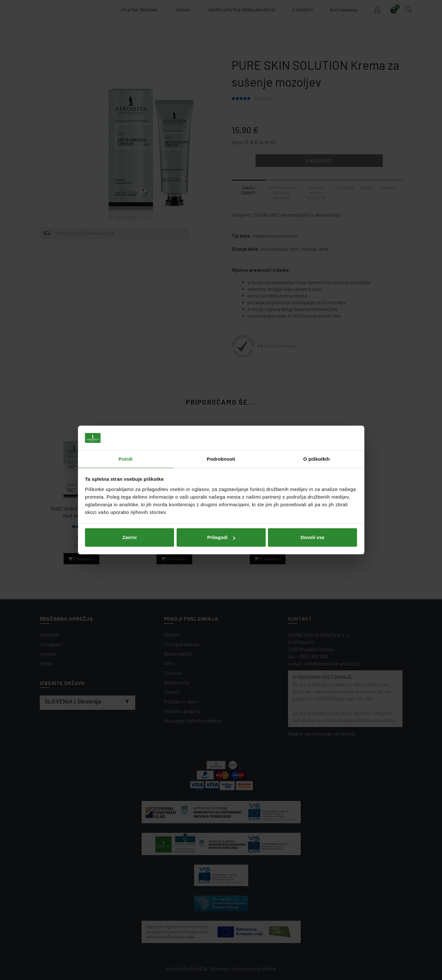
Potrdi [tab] (126, 459)
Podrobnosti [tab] (221, 459)
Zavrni (129, 537)
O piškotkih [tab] (316, 459)
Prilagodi (221, 537)
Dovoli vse (312, 537)
